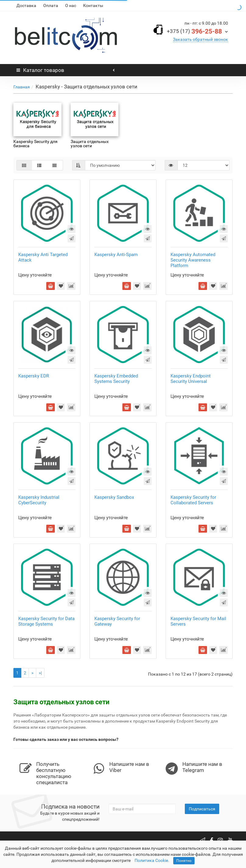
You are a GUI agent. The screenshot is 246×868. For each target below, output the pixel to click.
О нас (71, 5)
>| (40, 673)
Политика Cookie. (152, 860)
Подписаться (202, 809)
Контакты (93, 5)
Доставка (26, 5)
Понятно (184, 861)
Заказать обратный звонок (200, 39)
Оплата (51, 5)
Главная (22, 87)
